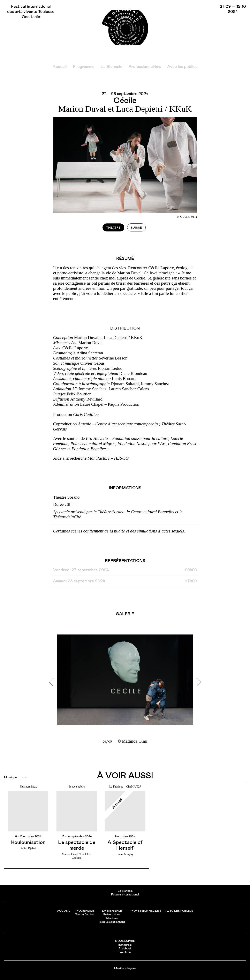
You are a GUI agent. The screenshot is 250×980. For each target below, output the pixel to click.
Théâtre (113, 228)
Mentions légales (125, 969)
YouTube (125, 952)
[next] (197, 682)
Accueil (60, 67)
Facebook (125, 949)
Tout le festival (85, 915)
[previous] (53, 682)
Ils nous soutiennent (112, 922)
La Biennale (112, 67)
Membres (112, 918)
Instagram (125, 945)
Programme (84, 67)
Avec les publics (182, 67)
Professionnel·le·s (145, 67)
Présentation (112, 915)
